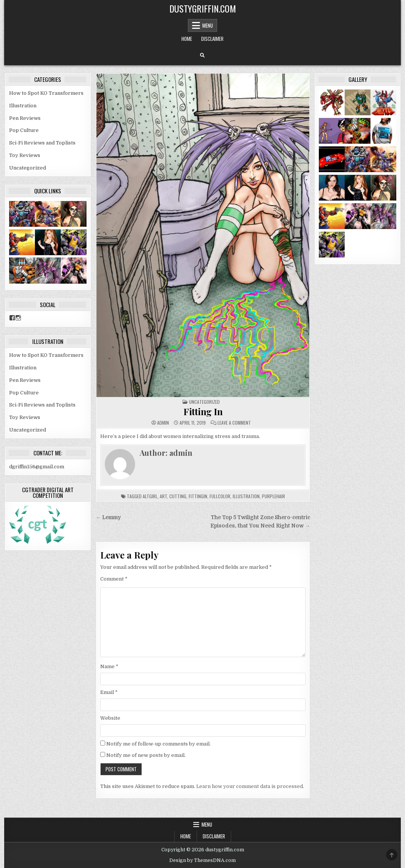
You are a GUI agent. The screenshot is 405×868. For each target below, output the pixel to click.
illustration (246, 496)
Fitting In (203, 411)
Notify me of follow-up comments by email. (158, 744)
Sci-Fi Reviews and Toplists (42, 143)
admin (163, 423)
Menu (208, 25)
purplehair (273, 496)
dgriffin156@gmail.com (37, 467)
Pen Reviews (25, 118)
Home (187, 39)
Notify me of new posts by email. (146, 755)
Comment (114, 579)
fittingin (198, 496)
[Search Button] (202, 55)
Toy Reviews (25, 155)
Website (110, 718)
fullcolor (220, 496)
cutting (178, 496)
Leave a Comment (234, 423)
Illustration (23, 106)
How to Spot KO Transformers (46, 93)
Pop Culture (24, 130)
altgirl (150, 496)
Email (109, 692)
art (163, 496)
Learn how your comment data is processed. (250, 786)
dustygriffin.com (203, 8)
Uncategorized (204, 402)
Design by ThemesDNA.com (202, 860)
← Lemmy (108, 517)
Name (109, 666)
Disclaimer (212, 39)
